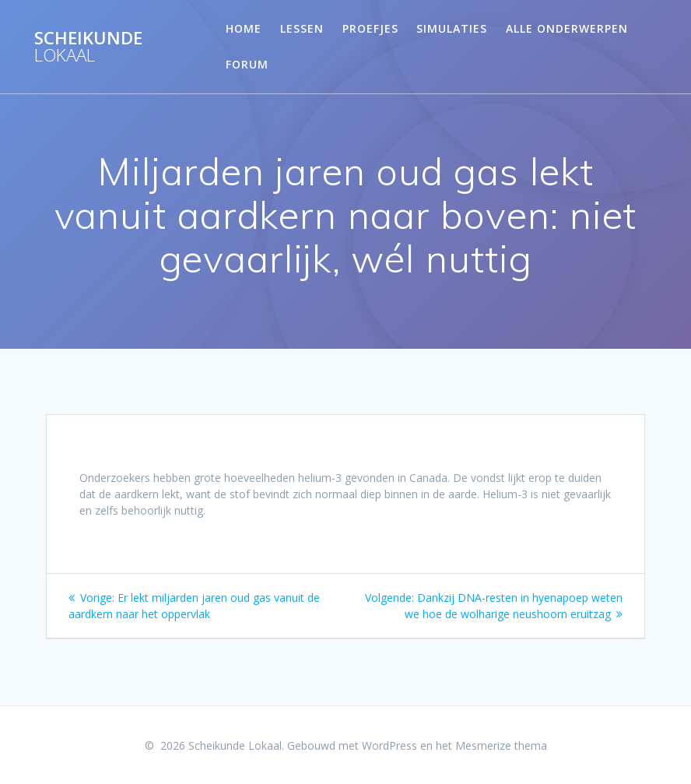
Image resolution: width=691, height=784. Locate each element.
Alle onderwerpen (567, 28)
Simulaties (452, 28)
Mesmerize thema (501, 745)
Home (244, 28)
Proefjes (370, 28)
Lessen (302, 28)
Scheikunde (88, 47)
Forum (247, 64)
